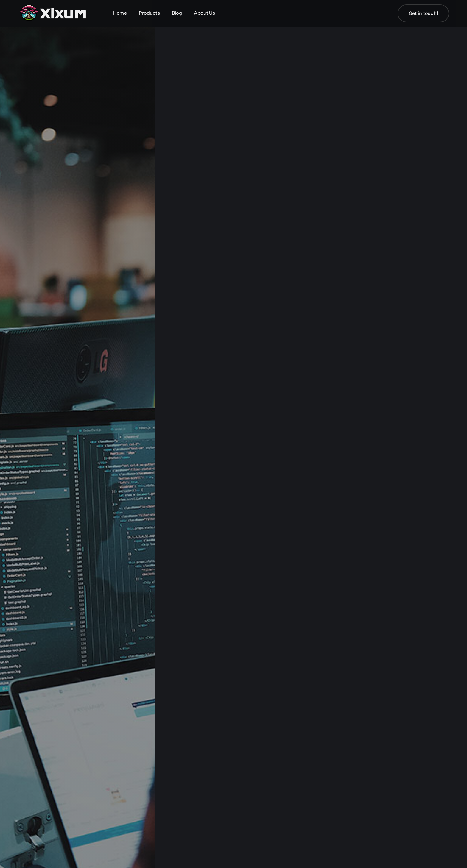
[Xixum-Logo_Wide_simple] (54, 5)
